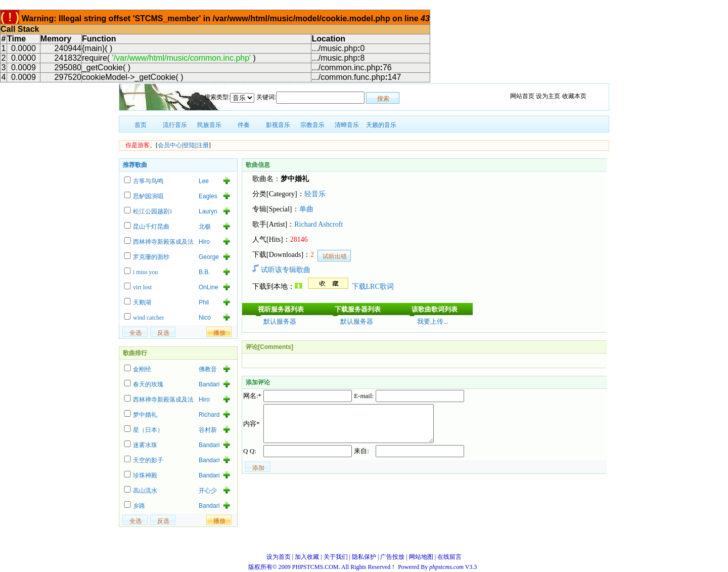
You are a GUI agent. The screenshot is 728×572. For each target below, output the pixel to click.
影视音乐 (278, 125)
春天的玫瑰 (148, 384)
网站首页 (522, 96)
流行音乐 (175, 125)
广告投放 (392, 557)
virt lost (142, 287)
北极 (205, 227)
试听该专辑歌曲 (281, 270)
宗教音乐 (312, 125)
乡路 (139, 506)
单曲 (306, 209)
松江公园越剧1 (153, 211)
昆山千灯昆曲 (151, 227)
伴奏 (244, 125)
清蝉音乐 (347, 125)
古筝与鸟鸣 (148, 181)
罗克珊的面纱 (151, 257)
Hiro (204, 242)
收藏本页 (574, 96)
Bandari (209, 384)
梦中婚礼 (145, 415)
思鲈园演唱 (148, 196)
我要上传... (433, 321)
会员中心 (170, 145)
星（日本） (148, 430)
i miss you (145, 272)
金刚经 (142, 369)
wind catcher (149, 318)
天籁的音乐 (381, 125)
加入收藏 (307, 557)
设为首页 (279, 557)
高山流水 (145, 491)
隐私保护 (364, 557)
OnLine (209, 287)
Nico (205, 318)
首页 (141, 125)
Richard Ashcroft (318, 224)
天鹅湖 (142, 302)
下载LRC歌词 (373, 287)
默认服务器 (280, 321)
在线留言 (449, 557)
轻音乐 (315, 194)
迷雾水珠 (145, 445)
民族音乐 (209, 125)
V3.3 (454, 567)
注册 (203, 145)
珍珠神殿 (145, 475)
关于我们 (336, 557)
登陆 (189, 145)
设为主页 (548, 96)
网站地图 (421, 557)
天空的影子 (148, 460)
